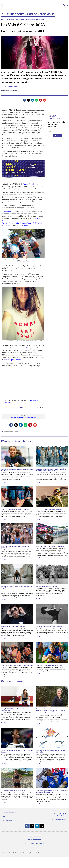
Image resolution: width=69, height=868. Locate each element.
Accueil (3, 19)
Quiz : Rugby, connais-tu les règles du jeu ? (49, 665)
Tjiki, (35, 223)
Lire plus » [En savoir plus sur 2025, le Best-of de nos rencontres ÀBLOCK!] (39, 558)
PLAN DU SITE (8, 821)
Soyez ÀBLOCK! (54, 117)
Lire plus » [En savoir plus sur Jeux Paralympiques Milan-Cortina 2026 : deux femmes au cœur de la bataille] (39, 482)
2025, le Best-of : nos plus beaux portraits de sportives (15, 547)
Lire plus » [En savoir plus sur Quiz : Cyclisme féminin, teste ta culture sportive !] (4, 677)
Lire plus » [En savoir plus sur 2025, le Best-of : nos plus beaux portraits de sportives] (4, 559)
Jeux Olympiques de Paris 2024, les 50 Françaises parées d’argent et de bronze (52, 791)
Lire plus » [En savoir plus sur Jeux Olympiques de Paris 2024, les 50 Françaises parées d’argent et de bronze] (39, 804)
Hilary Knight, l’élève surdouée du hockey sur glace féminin (16, 710)
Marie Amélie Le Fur (38, 19)
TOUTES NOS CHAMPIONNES (35, 844)
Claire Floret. (24, 225)
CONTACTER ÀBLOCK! (60, 814)
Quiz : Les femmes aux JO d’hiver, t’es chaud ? (16, 509)
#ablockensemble (21, 19)
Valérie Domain (29, 184)
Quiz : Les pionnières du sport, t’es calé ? (49, 627)
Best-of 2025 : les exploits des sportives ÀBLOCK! (52, 509)
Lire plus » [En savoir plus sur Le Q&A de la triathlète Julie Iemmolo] (4, 802)
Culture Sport (13, 14)
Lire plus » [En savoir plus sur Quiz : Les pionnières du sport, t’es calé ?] (39, 637)
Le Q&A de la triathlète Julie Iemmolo (13, 791)
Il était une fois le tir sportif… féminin (13, 627)
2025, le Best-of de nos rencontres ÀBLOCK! (50, 546)
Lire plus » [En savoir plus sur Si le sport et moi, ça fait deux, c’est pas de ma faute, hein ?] (39, 764)
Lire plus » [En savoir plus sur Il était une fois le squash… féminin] (39, 598)
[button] (2, 5)
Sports (29, 19)
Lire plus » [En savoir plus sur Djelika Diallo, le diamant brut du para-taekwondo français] (4, 764)
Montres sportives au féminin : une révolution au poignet (17, 587)
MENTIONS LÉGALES (10, 813)
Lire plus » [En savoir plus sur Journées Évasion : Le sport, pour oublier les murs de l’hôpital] (4, 482)
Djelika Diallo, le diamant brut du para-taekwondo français (17, 751)
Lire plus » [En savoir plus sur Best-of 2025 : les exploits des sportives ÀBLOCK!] (39, 519)
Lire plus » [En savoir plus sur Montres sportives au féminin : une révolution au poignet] (4, 600)
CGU (4, 817)
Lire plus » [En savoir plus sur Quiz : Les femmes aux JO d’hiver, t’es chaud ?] (4, 519)
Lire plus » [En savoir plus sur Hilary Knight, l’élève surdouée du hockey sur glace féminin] (4, 722)
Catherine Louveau (21, 221)
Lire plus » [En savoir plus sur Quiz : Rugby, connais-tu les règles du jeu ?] (39, 674)
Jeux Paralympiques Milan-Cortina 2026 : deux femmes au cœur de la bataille (51, 470)
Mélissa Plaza (25, 348)
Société (16, 432)
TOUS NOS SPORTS (35, 836)
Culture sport (10, 19)
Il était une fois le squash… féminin (47, 586)
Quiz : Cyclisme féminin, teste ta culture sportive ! (17, 665)
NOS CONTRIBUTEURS (59, 819)
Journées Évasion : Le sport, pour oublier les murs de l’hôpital (17, 470)
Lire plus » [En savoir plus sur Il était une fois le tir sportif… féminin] (4, 638)
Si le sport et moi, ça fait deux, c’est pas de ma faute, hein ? (50, 751)
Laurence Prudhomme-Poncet (21, 223)
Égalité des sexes (9, 432)
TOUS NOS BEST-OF (34, 840)
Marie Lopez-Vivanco (12, 360)
